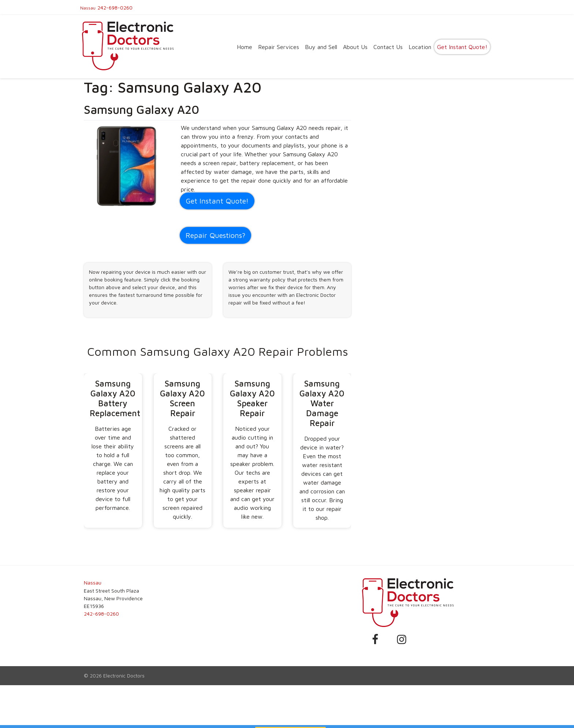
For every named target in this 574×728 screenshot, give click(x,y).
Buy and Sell (321, 47)
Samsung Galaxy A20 (141, 109)
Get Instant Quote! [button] (217, 201)
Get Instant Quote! (462, 47)
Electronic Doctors (124, 676)
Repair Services (279, 47)
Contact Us (388, 47)
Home (245, 47)
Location (420, 47)
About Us (355, 47)
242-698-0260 (115, 8)
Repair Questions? (215, 235)
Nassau (88, 8)
